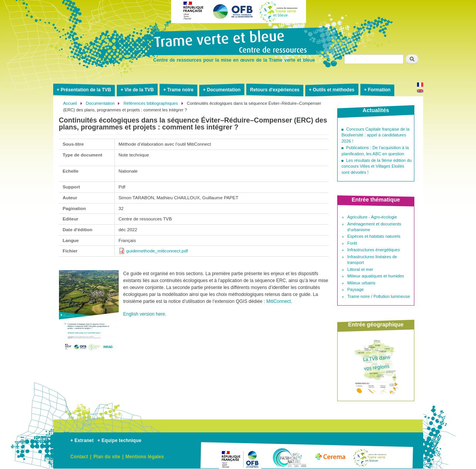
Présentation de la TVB (86, 90)
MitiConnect (278, 301)
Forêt (352, 243)
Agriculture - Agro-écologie (372, 217)
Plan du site (107, 457)
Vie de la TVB (139, 90)
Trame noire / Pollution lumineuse (379, 296)
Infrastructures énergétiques (373, 250)
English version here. (145, 314)
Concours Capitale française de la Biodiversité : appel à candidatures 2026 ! (375, 135)
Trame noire (180, 90)
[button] (89, 358)
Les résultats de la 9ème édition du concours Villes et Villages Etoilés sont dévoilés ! (377, 166)
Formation (379, 90)
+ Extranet (82, 440)
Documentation (224, 90)
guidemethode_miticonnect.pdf (157, 251)
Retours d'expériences (275, 90)
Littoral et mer (360, 269)
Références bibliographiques (151, 103)
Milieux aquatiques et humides (376, 276)
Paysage (356, 289)
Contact (79, 457)
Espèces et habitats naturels (374, 236)
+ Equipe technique (119, 440)
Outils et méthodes (334, 90)
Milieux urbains (361, 283)
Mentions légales (145, 457)
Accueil (70, 103)
